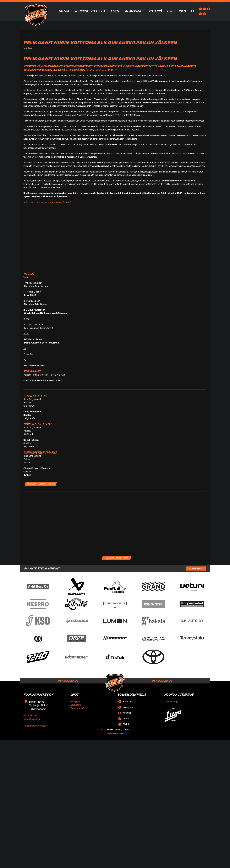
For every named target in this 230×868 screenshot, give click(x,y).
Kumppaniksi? (77, 708)
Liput (115, 11)
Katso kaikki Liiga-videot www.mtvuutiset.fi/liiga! (47, 202)
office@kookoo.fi (32, 719)
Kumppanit (134, 11)
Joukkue (81, 11)
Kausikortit (76, 705)
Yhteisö (155, 11)
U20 (170, 11)
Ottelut (98, 11)
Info (182, 11)
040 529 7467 (30, 716)
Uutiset (65, 11)
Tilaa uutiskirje (171, 701)
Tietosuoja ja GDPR (115, 733)
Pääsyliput (75, 701)
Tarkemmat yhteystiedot (35, 726)
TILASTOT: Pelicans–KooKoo (41, 484)
